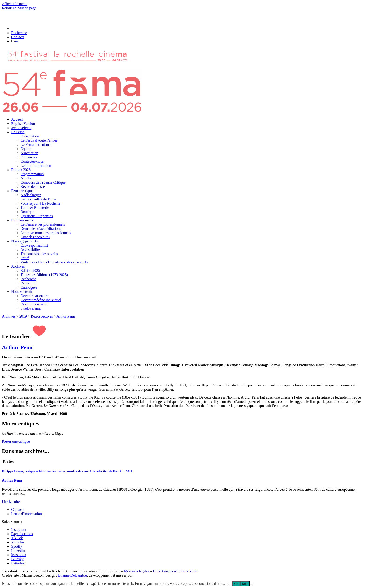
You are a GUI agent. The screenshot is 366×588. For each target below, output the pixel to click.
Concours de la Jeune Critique (43, 182)
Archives (18, 266)
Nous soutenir (22, 292)
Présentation (30, 136)
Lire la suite (11, 502)
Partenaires (29, 157)
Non (245, 584)
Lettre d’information (36, 166)
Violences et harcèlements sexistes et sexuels (54, 262)
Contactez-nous (32, 161)
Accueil (17, 119)
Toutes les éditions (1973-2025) (44, 275)
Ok (236, 584)
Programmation (32, 174)
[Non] (251, 585)
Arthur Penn (66, 316)
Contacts (18, 509)
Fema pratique (22, 191)
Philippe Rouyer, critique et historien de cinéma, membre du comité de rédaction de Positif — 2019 (67, 471)
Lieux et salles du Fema (38, 199)
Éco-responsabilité (34, 245)
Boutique (27, 212)
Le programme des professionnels (46, 233)
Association (29, 153)
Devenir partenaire (34, 296)
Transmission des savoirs (39, 254)
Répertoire (28, 283)
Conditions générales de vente (176, 571)
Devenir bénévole (34, 304)
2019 (23, 316)
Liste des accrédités (35, 237)
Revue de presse (33, 187)
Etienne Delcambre (72, 575)
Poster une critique (16, 441)
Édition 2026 (21, 170)
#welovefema (21, 128)
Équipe (26, 149)
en (17, 41)
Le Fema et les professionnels (43, 224)
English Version (23, 124)
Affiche (26, 178)
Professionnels (22, 220)
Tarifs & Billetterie (35, 208)
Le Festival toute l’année (39, 140)
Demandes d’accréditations (41, 229)
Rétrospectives (42, 316)
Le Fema (18, 132)
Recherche (28, 279)
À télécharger (31, 195)
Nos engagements (24, 241)
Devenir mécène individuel (41, 300)
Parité (25, 258)
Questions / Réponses (37, 216)
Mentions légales (137, 571)
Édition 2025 (30, 271)
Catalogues (29, 287)
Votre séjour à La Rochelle (40, 203)
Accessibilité (30, 250)
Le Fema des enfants (36, 145)
